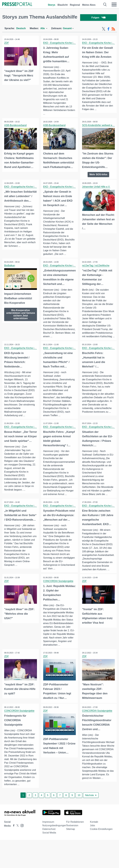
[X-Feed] (104, 30)
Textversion (72, 841)
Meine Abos (89, 5)
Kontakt (94, 837)
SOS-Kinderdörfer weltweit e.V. (99, 126)
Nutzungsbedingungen (54, 841)
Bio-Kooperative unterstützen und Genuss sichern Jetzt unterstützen (21, 314)
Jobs (93, 841)
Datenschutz (49, 844)
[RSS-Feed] (113, 30)
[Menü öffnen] (114, 4)
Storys (52, 5)
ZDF (7, 43)
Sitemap (71, 844)
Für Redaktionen (75, 837)
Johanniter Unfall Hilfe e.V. (96, 187)
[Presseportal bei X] (17, 841)
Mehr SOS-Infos (98, 175)
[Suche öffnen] (105, 4)
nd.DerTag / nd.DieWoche (96, 266)
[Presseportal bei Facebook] (13, 841)
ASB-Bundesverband (16, 126)
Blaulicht (63, 5)
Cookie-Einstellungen (101, 844)
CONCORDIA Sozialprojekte (58, 593)
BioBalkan (10, 266)
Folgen (98, 18)
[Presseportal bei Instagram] (21, 841)
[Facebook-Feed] (108, 30)
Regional (75, 5)
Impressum (48, 837)
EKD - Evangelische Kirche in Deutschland (66, 43)
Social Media (49, 848)
